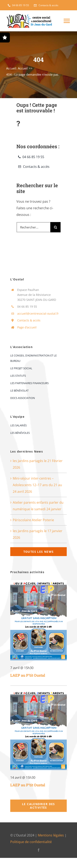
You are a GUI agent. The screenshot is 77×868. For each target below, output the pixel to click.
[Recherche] (55, 227)
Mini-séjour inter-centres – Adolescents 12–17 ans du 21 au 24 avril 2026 (37, 485)
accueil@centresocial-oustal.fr (38, 313)
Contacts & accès (29, 320)
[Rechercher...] (33, 227)
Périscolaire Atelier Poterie (33, 520)
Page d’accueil (27, 327)
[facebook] (39, 850)
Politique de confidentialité (31, 842)
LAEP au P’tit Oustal (28, 675)
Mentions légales (51, 835)
